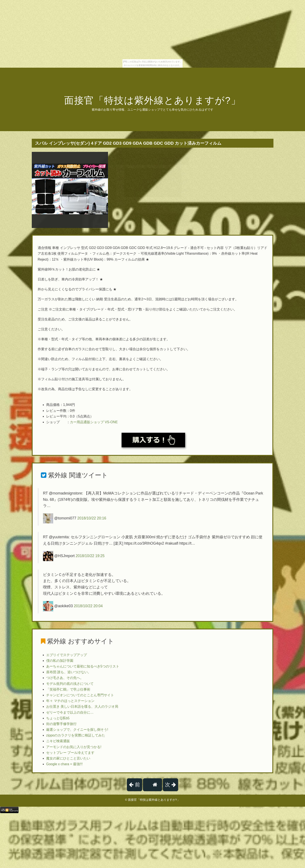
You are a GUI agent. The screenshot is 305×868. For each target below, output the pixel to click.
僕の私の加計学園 (60, 661)
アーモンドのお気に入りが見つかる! (74, 747)
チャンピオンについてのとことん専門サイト (80, 695)
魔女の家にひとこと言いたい (68, 758)
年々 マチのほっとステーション (70, 701)
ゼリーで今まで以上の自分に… (70, 712)
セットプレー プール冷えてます (70, 753)
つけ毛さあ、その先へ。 (65, 678)
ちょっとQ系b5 (58, 718)
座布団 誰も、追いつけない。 (69, 672)
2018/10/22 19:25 (90, 556)
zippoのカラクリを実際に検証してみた (76, 735)
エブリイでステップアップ (67, 655)
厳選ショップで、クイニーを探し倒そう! (77, 730)
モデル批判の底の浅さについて (70, 684)
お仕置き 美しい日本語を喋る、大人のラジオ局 (82, 707)
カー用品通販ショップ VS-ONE (94, 422)
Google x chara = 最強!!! (64, 764)
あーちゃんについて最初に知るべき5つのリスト (83, 666)
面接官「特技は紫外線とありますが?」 (152, 100)
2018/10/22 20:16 (92, 518)
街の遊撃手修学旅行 (61, 724)
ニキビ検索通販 (58, 741)
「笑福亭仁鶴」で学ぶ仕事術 (68, 689)
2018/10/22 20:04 (88, 606)
